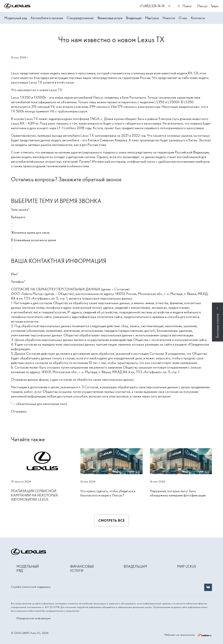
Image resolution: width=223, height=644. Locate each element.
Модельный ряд (16, 18)
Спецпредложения (80, 18)
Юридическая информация (34, 618)
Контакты (198, 18)
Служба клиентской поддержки (31, 587)
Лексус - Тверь (208, 6)
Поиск (184, 6)
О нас (183, 18)
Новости (169, 18)
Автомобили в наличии (47, 18)
